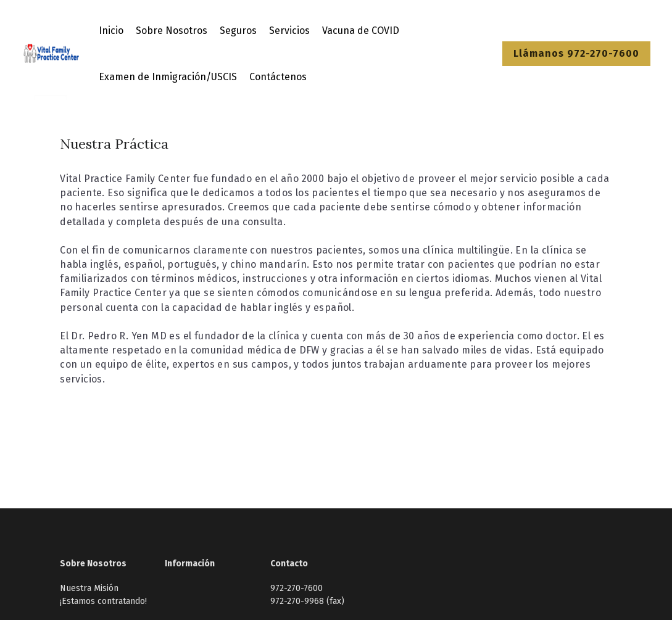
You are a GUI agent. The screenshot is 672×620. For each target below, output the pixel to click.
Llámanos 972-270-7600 (576, 53)
